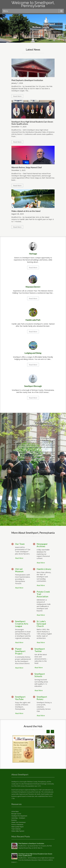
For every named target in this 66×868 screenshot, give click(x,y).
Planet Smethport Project (20, 651)
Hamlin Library (44, 569)
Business (14, 820)
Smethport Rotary (42, 698)
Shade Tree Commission (18, 822)
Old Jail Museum (19, 570)
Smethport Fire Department (19, 816)
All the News (15, 812)
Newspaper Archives (42, 545)
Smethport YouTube (20, 698)
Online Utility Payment (18, 831)
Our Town (20, 544)
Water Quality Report (17, 827)
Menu (6, 11)
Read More (57, 32)
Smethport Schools (40, 675)
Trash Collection (16, 829)
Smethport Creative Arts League (22, 624)
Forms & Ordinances (17, 825)
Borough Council (16, 814)
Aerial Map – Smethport (18, 818)
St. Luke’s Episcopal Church (41, 624)
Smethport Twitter (40, 650)
